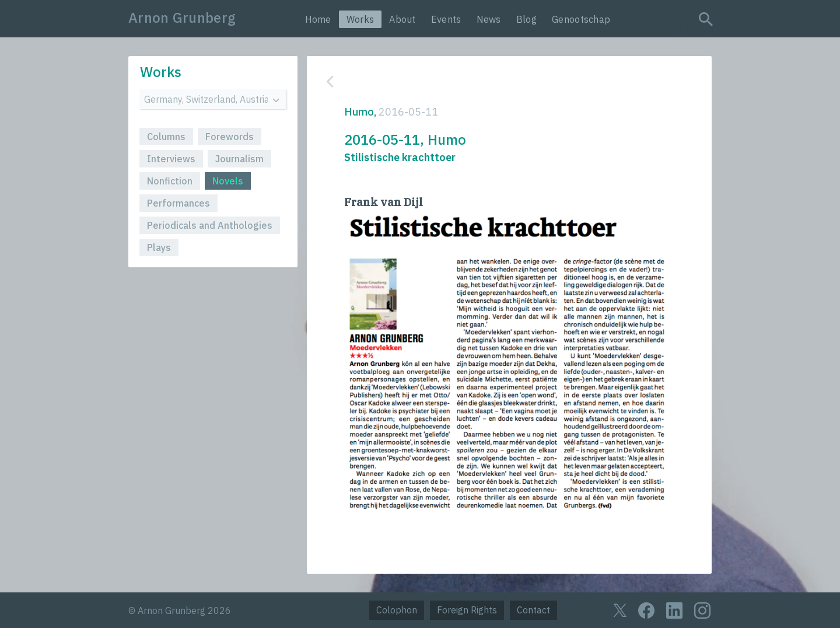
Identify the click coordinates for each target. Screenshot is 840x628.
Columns (166, 137)
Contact (533, 610)
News (489, 19)
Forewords (230, 137)
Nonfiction (170, 181)
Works (360, 19)
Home (318, 19)
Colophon (397, 610)
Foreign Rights (467, 610)
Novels (228, 181)
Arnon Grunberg (182, 18)
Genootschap (581, 19)
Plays (159, 247)
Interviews (171, 159)
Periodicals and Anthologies (210, 225)
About (402, 19)
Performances (178, 203)
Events (446, 19)
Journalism (239, 159)
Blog (526, 19)
